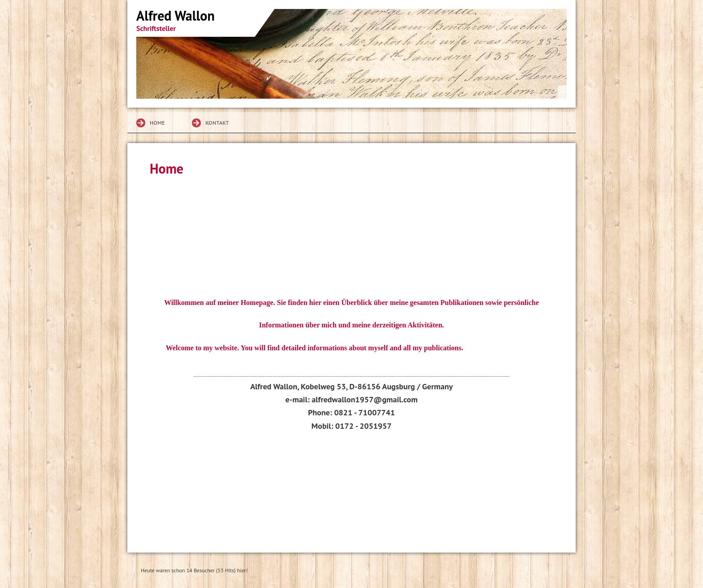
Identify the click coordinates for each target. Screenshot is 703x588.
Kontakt (217, 123)
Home (157, 123)
